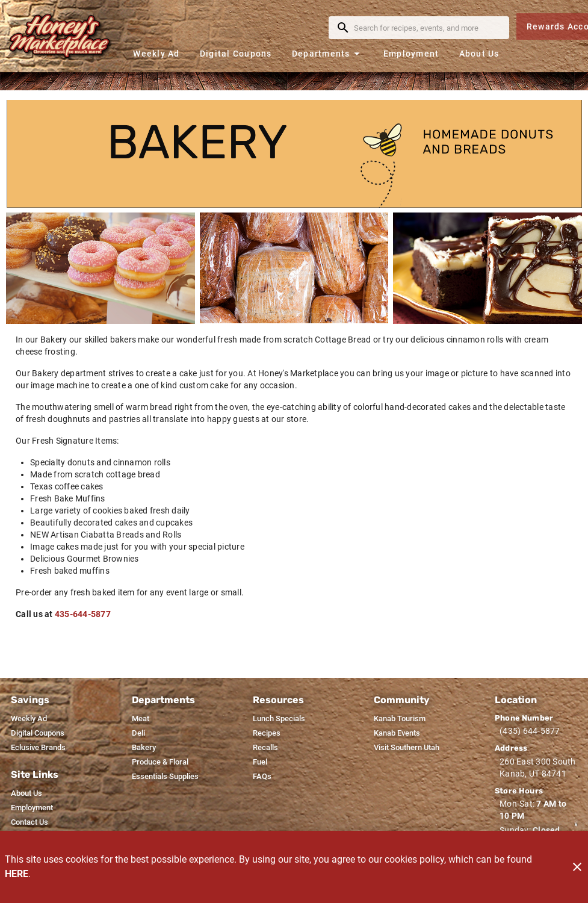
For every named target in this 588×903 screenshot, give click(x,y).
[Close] (577, 867)
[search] (427, 28)
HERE (17, 874)
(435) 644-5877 (530, 731)
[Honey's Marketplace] (65, 36)
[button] (327, 53)
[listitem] (29, 719)
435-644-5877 (83, 614)
